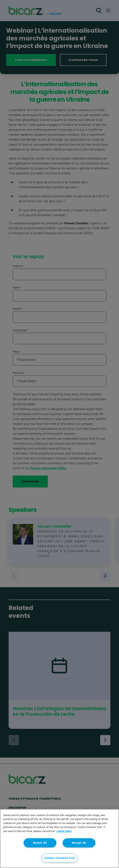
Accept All (79, 843)
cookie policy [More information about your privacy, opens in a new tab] (64, 831)
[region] (59, 839)
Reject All (40, 843)
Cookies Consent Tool (59, 858)
